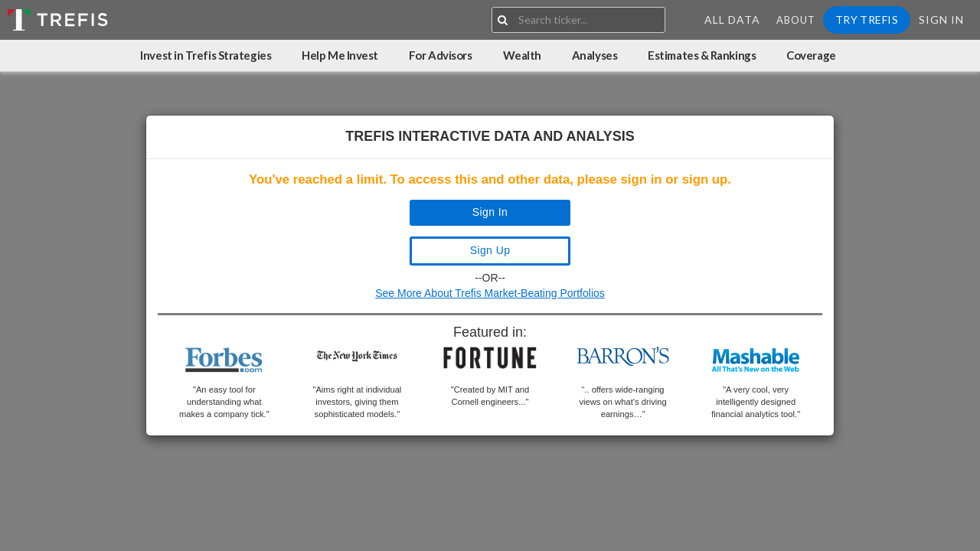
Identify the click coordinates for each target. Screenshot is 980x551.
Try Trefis (867, 20)
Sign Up (490, 250)
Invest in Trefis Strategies (206, 55)
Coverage (811, 55)
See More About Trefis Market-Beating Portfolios (490, 293)
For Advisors (441, 55)
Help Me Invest (340, 55)
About (796, 20)
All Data (732, 20)
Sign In (941, 20)
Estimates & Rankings (702, 55)
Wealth (522, 55)
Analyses (595, 55)
